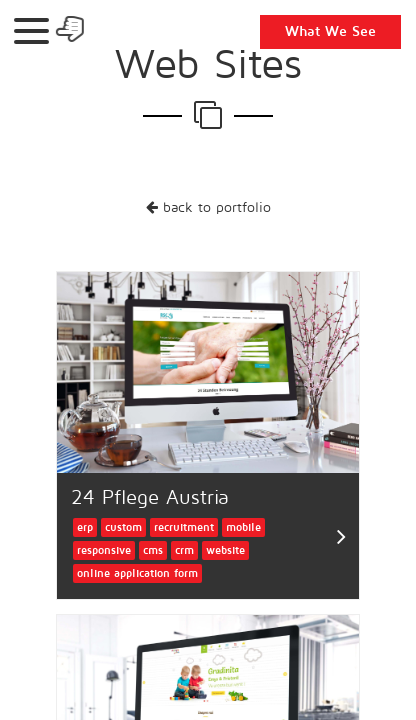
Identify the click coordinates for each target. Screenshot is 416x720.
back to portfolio (208, 207)
